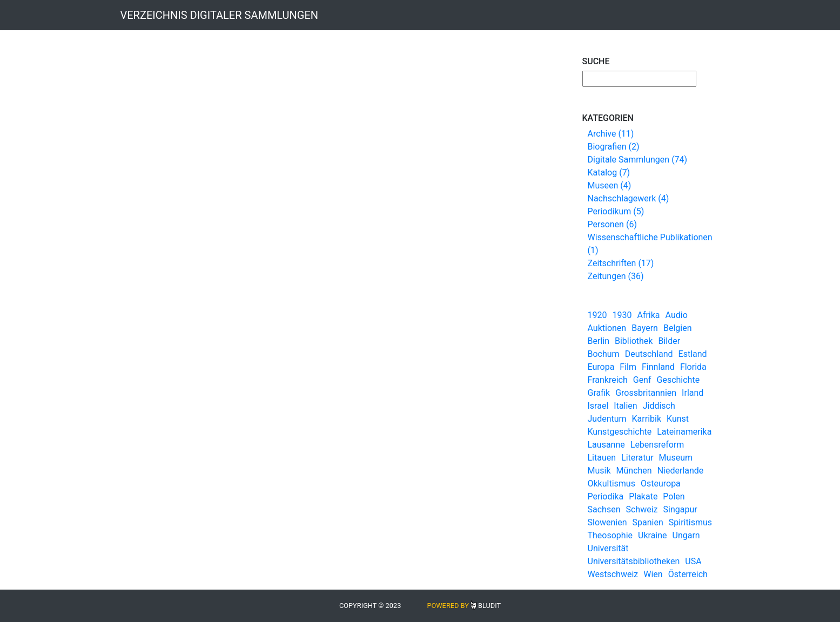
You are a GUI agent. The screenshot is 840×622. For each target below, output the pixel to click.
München (634, 471)
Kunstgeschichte (620, 432)
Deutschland (649, 354)
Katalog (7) (609, 173)
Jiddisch (659, 406)
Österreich (688, 574)
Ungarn (686, 535)
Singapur (680, 509)
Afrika (648, 315)
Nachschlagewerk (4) (629, 198)
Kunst (678, 419)
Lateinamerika (684, 432)
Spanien (648, 522)
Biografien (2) (614, 147)
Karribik (647, 419)
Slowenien (607, 522)
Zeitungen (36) (616, 276)
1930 (622, 315)
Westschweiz (613, 574)
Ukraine (653, 535)
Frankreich (608, 380)
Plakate (643, 496)
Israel (598, 406)
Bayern (645, 328)
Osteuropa (661, 484)
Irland (693, 393)
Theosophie (610, 535)
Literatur (637, 458)
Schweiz (641, 509)
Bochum (604, 354)
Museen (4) (610, 185)
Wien (653, 574)
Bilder (669, 341)
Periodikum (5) (616, 211)
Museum (676, 458)
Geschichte (678, 380)
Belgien (678, 328)
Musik (599, 471)
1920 (597, 315)
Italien (625, 406)
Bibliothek (634, 341)
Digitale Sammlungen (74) (638, 160)
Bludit (489, 606)
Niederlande (681, 471)
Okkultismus (611, 484)
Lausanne (606, 445)
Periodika (606, 496)
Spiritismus (690, 522)
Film (628, 367)
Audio (677, 315)
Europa (601, 367)
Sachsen (604, 509)
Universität (608, 548)
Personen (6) (612, 224)
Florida (693, 367)
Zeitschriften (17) (621, 263)
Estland (693, 354)
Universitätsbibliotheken (634, 561)
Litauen (602, 458)
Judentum (607, 419)
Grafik (599, 393)
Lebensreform (657, 445)
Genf (642, 380)
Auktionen (607, 328)
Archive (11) (611, 134)
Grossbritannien (646, 393)
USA (693, 561)
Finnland (658, 367)
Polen (674, 496)
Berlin (599, 341)
